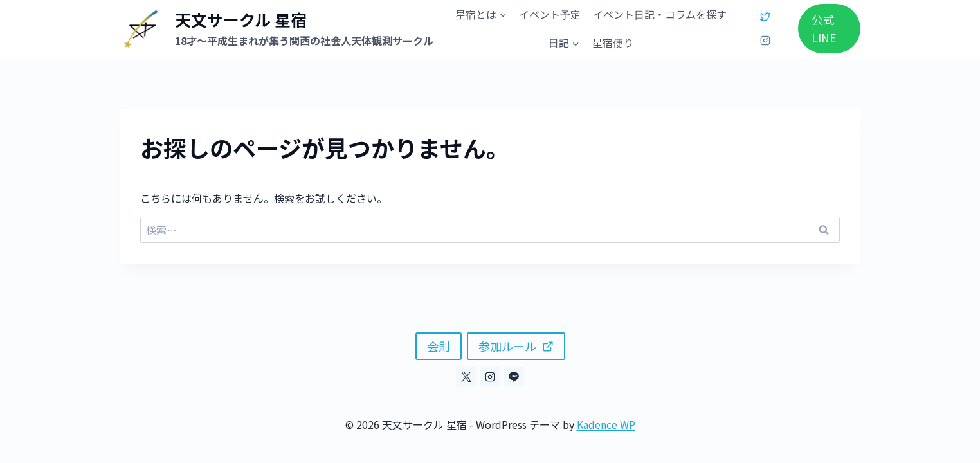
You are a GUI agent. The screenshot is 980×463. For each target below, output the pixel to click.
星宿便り (613, 42)
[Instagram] (765, 41)
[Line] (514, 377)
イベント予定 (550, 14)
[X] (765, 17)
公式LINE (824, 29)
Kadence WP (606, 424)
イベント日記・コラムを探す (660, 14)
